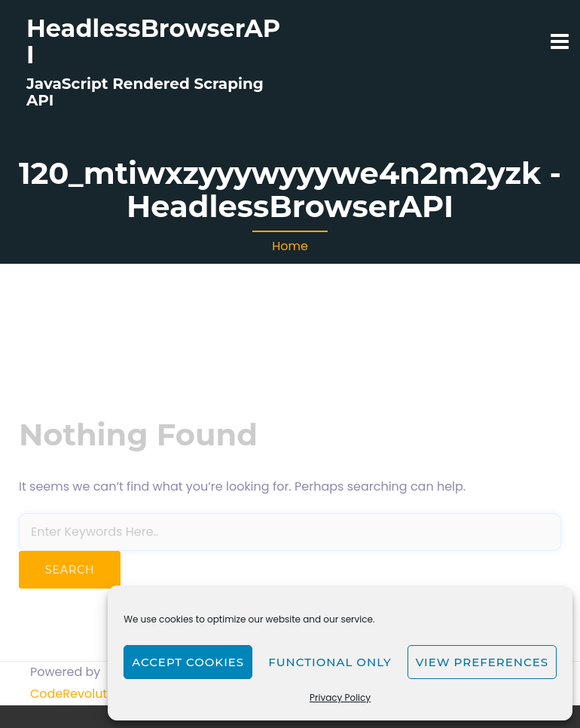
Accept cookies (188, 662)
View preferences (482, 662)
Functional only (330, 662)
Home (290, 246)
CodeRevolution (78, 694)
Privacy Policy (340, 697)
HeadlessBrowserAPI (153, 41)
